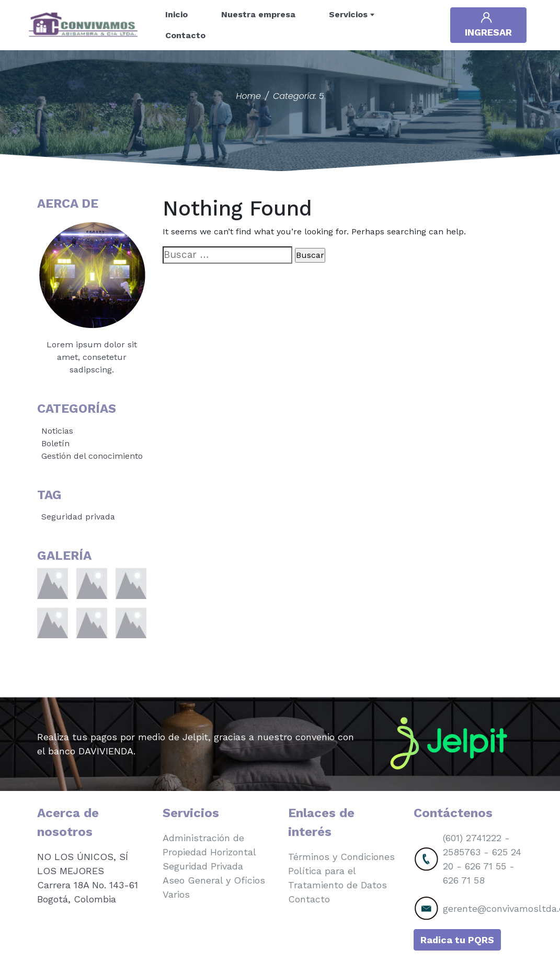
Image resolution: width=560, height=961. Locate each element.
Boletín (55, 443)
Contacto (185, 35)
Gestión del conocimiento (92, 456)
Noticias (57, 431)
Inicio (176, 14)
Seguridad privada (78, 517)
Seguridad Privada (203, 866)
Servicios (348, 14)
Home (248, 96)
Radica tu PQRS (457, 940)
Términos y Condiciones (341, 857)
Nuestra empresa (258, 14)
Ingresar (488, 24)
